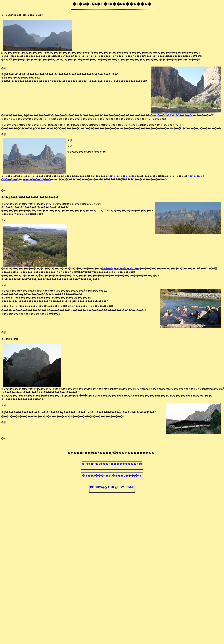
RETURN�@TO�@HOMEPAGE (112, 487)
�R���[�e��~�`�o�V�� (120, 268)
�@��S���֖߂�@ (96, 476)
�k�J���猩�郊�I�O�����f (171, 115)
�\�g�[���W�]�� (37, 179)
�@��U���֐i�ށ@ (127, 476)
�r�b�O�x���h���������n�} (112, 464)
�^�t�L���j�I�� (123, 176)
